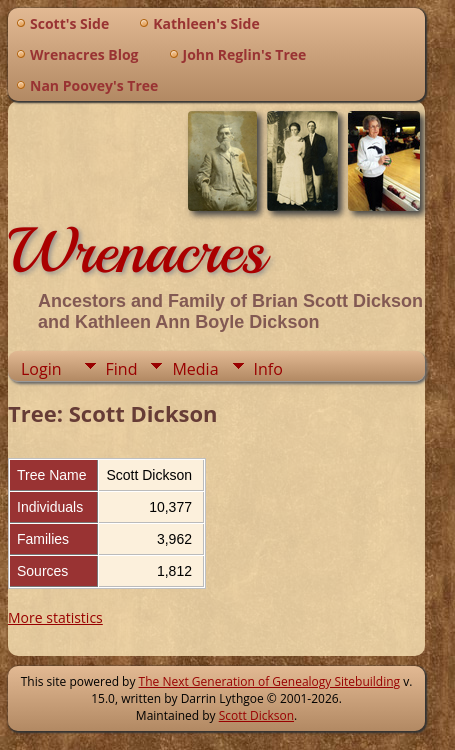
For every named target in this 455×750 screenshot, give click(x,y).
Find (122, 369)
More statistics (55, 617)
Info (268, 369)
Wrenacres (136, 251)
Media (195, 369)
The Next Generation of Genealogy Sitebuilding (270, 681)
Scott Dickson (256, 715)
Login (41, 369)
